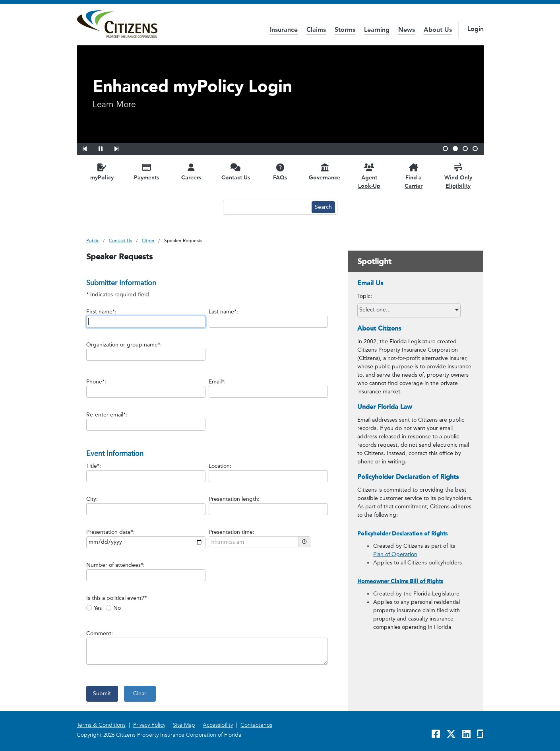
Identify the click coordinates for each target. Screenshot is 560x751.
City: (92, 499)
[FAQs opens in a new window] (280, 172)
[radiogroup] (213, 607)
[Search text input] (266, 207)
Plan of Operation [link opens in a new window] (395, 554)
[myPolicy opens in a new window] (102, 172)
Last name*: (223, 312)
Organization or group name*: (124, 345)
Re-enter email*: (107, 415)
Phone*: (96, 382)
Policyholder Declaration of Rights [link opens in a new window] (402, 534)
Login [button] (476, 29)
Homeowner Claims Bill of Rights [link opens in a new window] (400, 581)
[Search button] (323, 207)
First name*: (101, 312)
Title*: (94, 466)
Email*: (217, 382)
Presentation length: (234, 499)
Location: (220, 466)
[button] (90, 148)
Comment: (100, 633)
